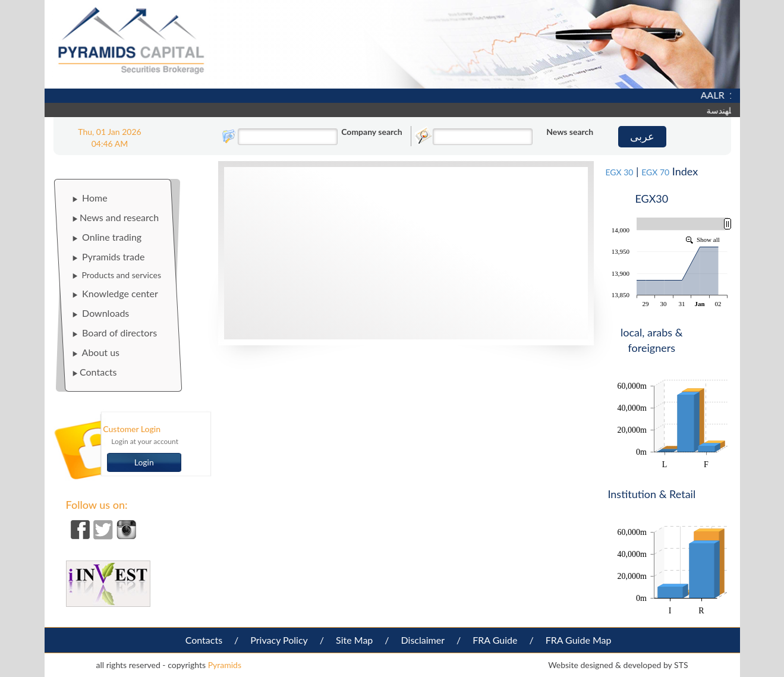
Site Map (354, 640)
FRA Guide (495, 640)
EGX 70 (655, 172)
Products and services (117, 275)
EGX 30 (619, 172)
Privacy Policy (279, 640)
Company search (371, 132)
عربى (642, 136)
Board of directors (114, 333)
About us (96, 352)
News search (570, 132)
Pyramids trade (108, 256)
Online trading (107, 237)
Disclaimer (423, 640)
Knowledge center (115, 293)
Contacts (94, 372)
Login (144, 462)
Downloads (100, 313)
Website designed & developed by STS (618, 665)
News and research (115, 217)
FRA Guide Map (579, 640)
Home (90, 198)
